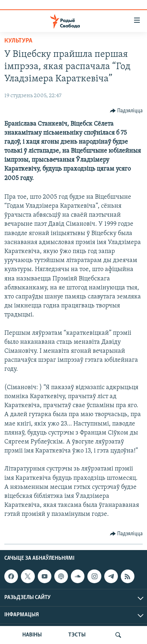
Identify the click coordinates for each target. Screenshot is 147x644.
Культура (18, 41)
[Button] (127, 111)
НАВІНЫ (32, 635)
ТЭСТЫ (77, 635)
